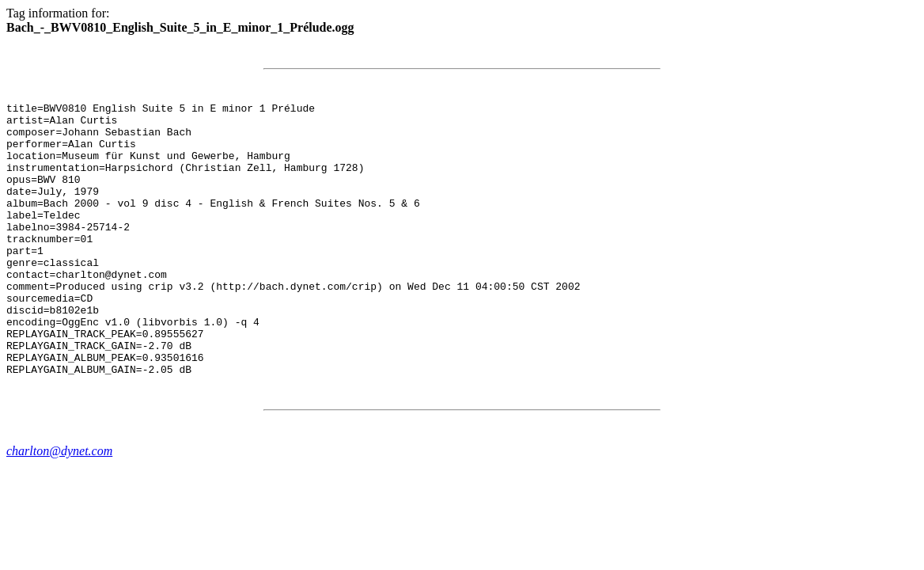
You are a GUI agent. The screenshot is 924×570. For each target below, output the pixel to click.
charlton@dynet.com (59, 505)
